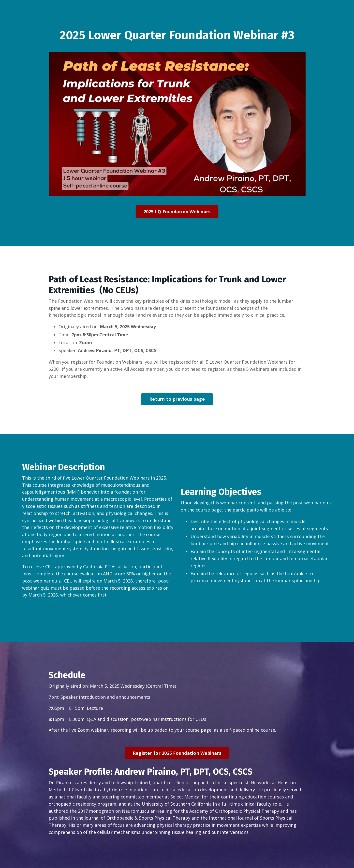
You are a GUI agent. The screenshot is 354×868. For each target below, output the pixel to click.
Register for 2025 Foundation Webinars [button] (177, 753)
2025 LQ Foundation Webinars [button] (177, 212)
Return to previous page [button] (177, 399)
